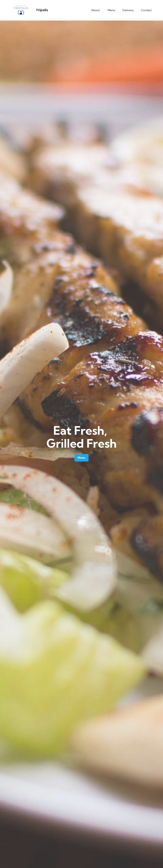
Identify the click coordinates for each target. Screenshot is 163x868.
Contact (146, 10)
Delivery (128, 10)
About (96, 10)
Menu (111, 10)
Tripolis (42, 10)
